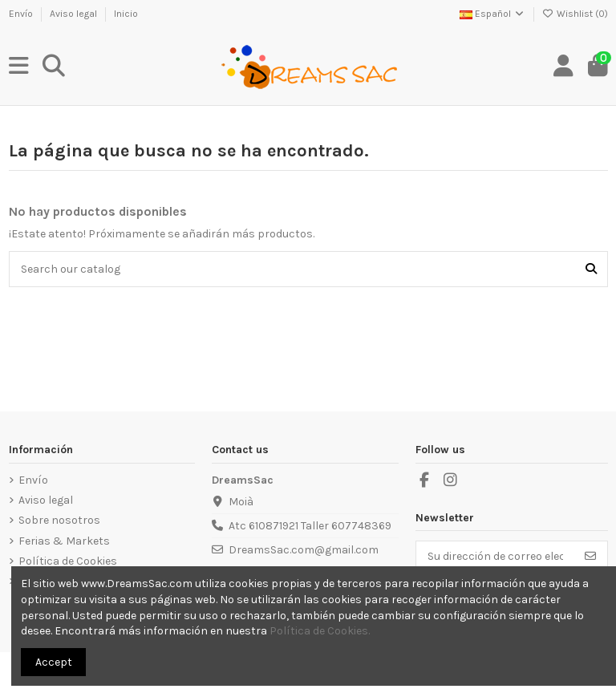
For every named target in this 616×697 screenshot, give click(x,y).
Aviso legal (75, 14)
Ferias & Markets (64, 541)
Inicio (126, 14)
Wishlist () (575, 14)
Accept (54, 662)
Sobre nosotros (59, 520)
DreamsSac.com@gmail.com (304, 550)
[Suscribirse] (590, 557)
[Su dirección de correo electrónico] (495, 557)
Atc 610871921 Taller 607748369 (310, 526)
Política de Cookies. (320, 631)
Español (492, 14)
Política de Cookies (68, 561)
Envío (22, 14)
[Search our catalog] (591, 269)
